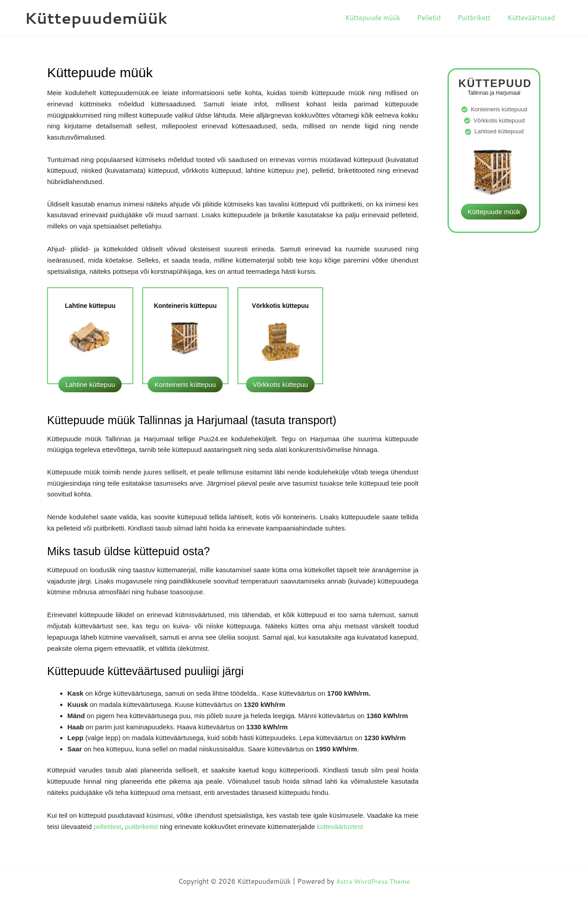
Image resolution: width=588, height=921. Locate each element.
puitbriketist (144, 827)
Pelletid (437, 18)
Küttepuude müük (384, 18)
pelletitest (108, 827)
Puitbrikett (479, 18)
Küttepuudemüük (96, 18)
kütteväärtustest (342, 827)
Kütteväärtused (533, 18)
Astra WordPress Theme (373, 881)
